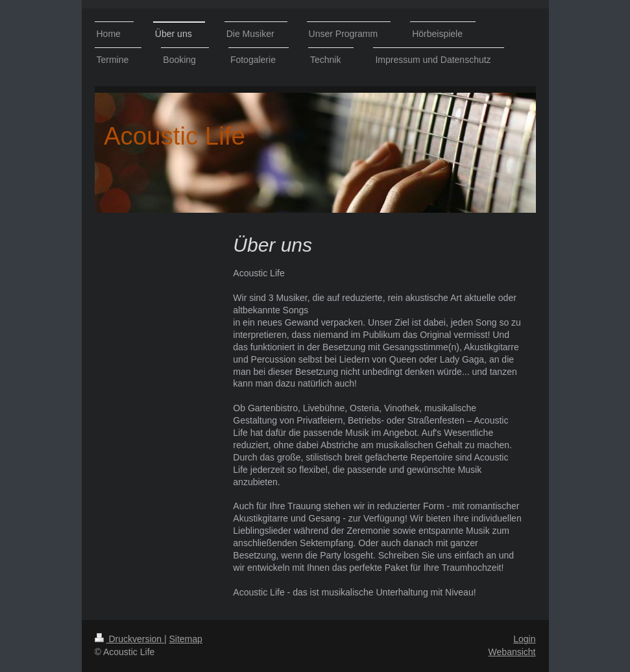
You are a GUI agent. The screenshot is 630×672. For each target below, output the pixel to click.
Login (524, 639)
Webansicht (512, 652)
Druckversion (129, 639)
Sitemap (186, 639)
